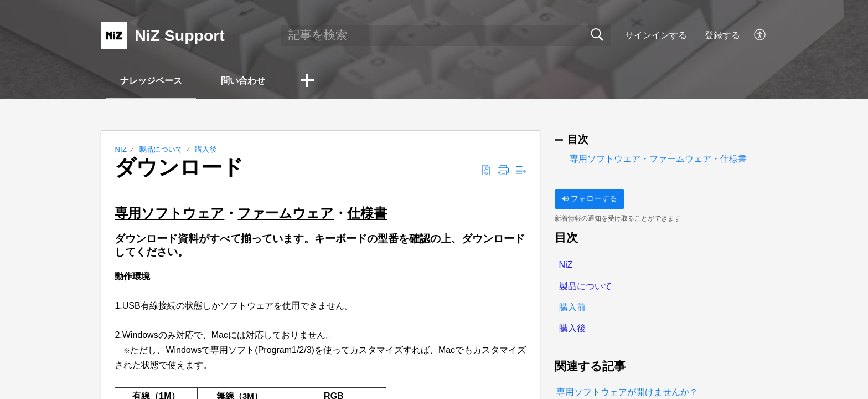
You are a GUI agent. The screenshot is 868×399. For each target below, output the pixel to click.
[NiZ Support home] (114, 35)
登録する (722, 35)
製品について (161, 149)
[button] (760, 35)
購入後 (206, 149)
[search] (446, 35)
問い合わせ (243, 81)
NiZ (121, 149)
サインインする (656, 35)
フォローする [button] (589, 198)
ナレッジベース (151, 81)
